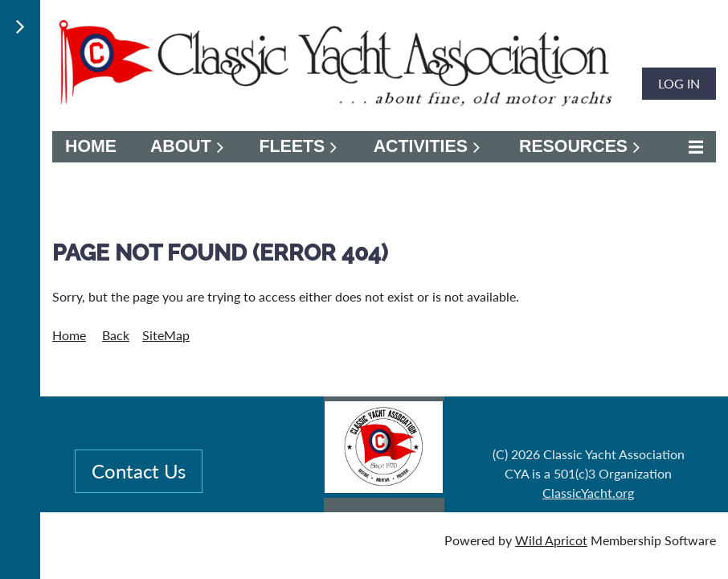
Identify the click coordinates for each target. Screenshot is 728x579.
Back (116, 335)
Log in (679, 83)
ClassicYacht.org (588, 493)
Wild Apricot (551, 540)
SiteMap (166, 335)
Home (69, 335)
